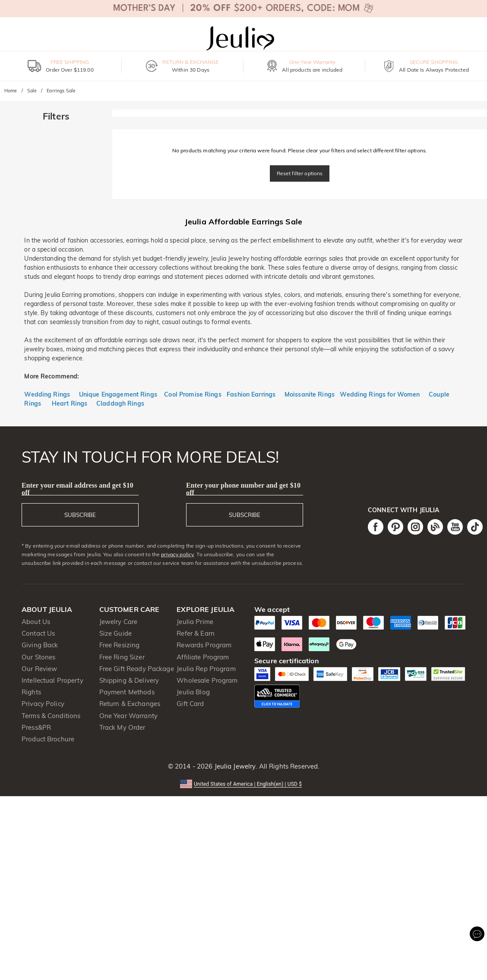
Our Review (39, 669)
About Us (36, 622)
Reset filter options (300, 173)
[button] (244, 783)
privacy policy (177, 554)
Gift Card (190, 704)
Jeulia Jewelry (234, 766)
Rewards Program (204, 645)
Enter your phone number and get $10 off (243, 489)
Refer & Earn (196, 633)
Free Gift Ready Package (137, 669)
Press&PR (36, 727)
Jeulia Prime (195, 622)
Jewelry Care (119, 622)
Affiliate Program (203, 657)
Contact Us (38, 633)
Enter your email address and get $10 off (77, 489)
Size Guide (115, 633)
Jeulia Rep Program (206, 669)
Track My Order (122, 727)
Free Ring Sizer (122, 657)
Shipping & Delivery (129, 680)
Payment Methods (127, 692)
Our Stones (38, 657)
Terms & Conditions (51, 716)
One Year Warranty (128, 716)
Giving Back (40, 645)
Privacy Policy (43, 704)
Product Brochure (48, 739)
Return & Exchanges (130, 704)
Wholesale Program (207, 680)
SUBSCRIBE (80, 515)
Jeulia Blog (193, 692)
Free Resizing (120, 645)
